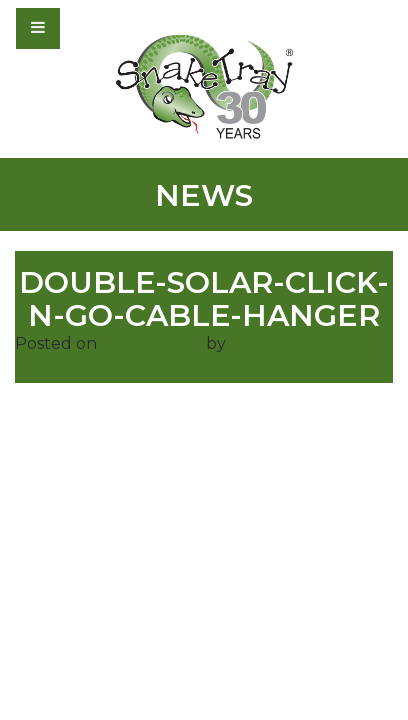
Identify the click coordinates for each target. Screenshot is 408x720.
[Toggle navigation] (92, 28)
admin (255, 343)
